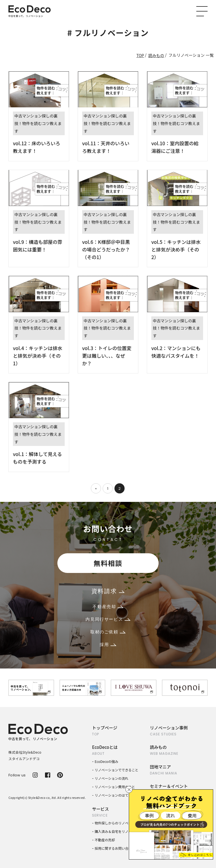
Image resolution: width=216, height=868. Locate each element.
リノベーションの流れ (112, 778)
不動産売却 (108, 607)
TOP (140, 55)
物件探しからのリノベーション (118, 823)
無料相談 (108, 563)
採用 (108, 644)
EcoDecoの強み (107, 761)
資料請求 (108, 591)
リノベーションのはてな (113, 795)
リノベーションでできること (117, 770)
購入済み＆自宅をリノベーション (120, 831)
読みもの (156, 55)
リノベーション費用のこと (115, 787)
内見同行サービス (108, 619)
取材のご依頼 (108, 632)
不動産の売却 (105, 840)
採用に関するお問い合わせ (115, 848)
